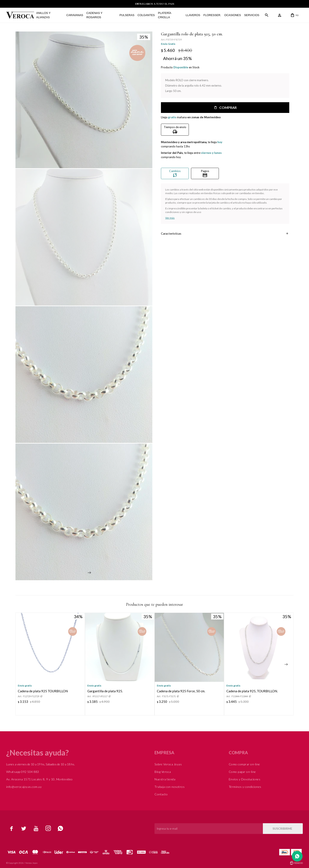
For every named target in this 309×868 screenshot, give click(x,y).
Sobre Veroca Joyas (168, 764)
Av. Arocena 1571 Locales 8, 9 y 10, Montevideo (39, 779)
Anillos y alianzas (43, 15)
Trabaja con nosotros (170, 786)
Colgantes (146, 15)
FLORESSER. (212, 15)
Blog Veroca (163, 771)
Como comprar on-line (244, 764)
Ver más (170, 218)
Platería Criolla (164, 15)
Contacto (161, 794)
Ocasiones (233, 15)
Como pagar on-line (242, 771)
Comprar (228, 107)
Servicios (252, 15)
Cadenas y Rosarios (95, 15)
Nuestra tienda (165, 779)
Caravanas (75, 15)
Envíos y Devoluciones (245, 779)
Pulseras (127, 15)
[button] (286, 664)
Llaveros (193, 15)
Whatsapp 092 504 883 (23, 771)
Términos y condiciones (245, 786)
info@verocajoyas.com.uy (24, 786)
